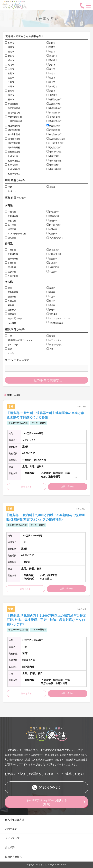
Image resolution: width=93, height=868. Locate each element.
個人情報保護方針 (15, 820)
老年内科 (10, 225)
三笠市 (9, 78)
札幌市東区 (53, 156)
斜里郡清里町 (54, 130)
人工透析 (10, 323)
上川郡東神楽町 (13, 121)
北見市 (9, 56)
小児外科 (52, 272)
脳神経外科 (11, 259)
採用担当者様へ (13, 857)
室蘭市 (51, 47)
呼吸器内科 (11, 216)
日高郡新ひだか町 (56, 139)
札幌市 (9, 43)
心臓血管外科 (54, 254)
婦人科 (51, 301)
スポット (10, 191)
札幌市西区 (53, 165)
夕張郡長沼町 (54, 117)
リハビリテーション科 (58, 318)
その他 (9, 353)
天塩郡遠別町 (12, 126)
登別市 (9, 91)
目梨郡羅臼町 (12, 152)
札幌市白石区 (12, 161)
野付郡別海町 (54, 148)
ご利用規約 (11, 829)
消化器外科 (53, 250)
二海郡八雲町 (54, 104)
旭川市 (9, 47)
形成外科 (10, 267)
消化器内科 (53, 212)
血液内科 (52, 229)
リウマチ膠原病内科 (15, 234)
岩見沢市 (52, 56)
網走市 (9, 60)
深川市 (9, 87)
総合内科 (10, 238)
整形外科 (52, 259)
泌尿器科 (52, 263)
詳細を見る (26, 487)
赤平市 (51, 69)
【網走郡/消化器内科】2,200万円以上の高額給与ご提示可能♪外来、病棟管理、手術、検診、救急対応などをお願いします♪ (46, 620)
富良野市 (52, 87)
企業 (50, 349)
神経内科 (52, 221)
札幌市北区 (11, 156)
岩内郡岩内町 (12, 113)
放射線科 (10, 297)
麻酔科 (9, 305)
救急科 (51, 305)
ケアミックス (54, 340)
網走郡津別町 (12, 130)
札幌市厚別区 (12, 169)
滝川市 (51, 82)
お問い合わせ (68, 486)
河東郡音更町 (12, 143)
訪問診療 (10, 314)
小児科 (51, 297)
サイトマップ (12, 838)
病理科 (51, 310)
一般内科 (10, 212)
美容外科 (10, 272)
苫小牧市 (52, 60)
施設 (8, 349)
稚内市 (9, 65)
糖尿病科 (10, 229)
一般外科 (10, 250)
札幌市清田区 (12, 174)
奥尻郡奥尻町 (12, 108)
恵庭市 (51, 91)
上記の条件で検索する (46, 380)
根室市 (51, 78)
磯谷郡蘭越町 (54, 108)
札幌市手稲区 (54, 169)
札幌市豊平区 (54, 161)
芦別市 (51, 65)
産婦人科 (10, 301)
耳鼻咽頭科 (11, 292)
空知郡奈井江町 (13, 117)
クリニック (11, 345)
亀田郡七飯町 (54, 100)
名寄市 (51, 73)
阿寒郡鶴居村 (12, 148)
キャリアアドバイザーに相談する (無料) (48, 802)
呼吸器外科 (11, 254)
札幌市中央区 (54, 152)
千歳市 (9, 82)
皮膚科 (51, 288)
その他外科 (11, 276)
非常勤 (51, 187)
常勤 (8, 187)
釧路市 (9, 52)
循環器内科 (53, 216)
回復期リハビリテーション (18, 340)
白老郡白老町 (54, 134)
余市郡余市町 (54, 113)
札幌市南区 (11, 165)
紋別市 (9, 73)
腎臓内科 (10, 221)
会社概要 (10, 847)
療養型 (51, 336)
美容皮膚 (52, 314)
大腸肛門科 (53, 267)
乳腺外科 (10, 263)
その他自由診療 (55, 323)
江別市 (9, 69)
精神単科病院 (54, 345)
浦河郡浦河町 (12, 139)
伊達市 (9, 95)
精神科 (51, 292)
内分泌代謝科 (54, 225)
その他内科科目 (55, 238)
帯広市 (51, 52)
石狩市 (9, 100)
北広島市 (52, 95)
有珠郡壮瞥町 (12, 134)
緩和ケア (10, 310)
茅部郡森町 (11, 104)
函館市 (51, 43)
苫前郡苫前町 (54, 121)
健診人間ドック (13, 318)
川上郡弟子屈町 (55, 143)
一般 (8, 336)
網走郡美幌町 (54, 126)
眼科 (8, 288)
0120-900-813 (50, 787)
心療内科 (52, 234)
